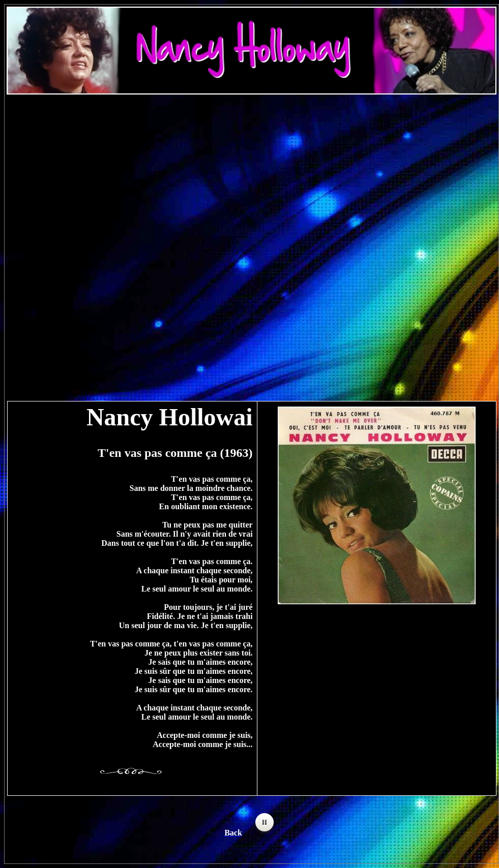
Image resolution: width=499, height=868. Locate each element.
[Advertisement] (252, 175)
